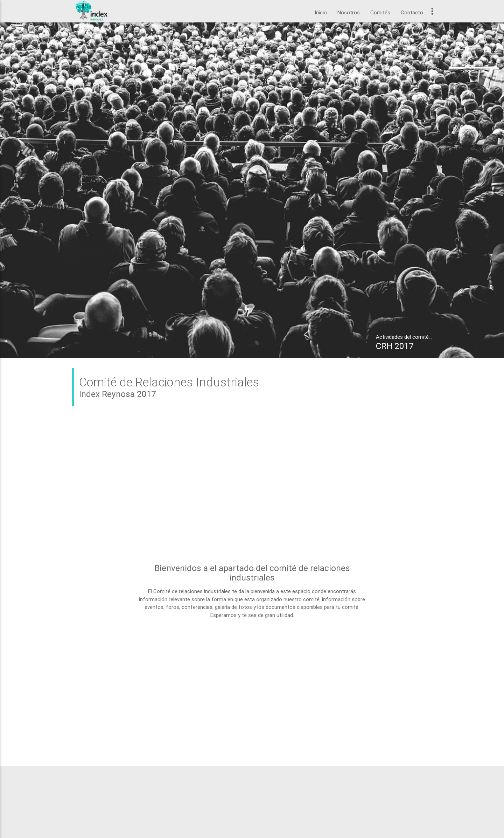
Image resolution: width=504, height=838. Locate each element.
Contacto (412, 12)
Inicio (321, 12)
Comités (380, 12)
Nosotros (349, 12)
